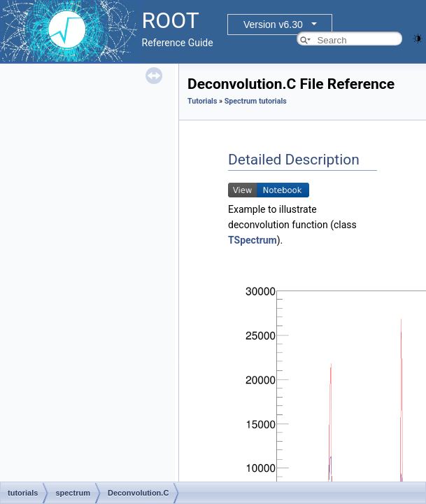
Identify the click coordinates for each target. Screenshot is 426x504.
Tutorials (202, 101)
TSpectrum (253, 240)
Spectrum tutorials (256, 101)
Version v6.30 (273, 24)
